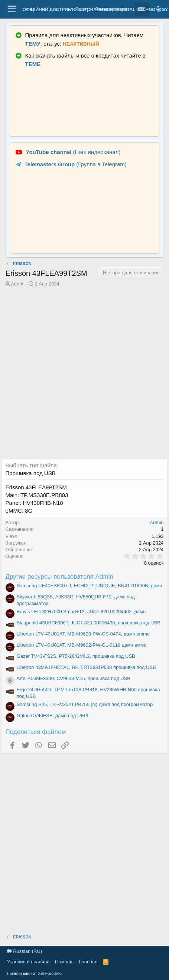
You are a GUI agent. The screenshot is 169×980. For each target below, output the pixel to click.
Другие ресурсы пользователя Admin (59, 577)
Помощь (64, 962)
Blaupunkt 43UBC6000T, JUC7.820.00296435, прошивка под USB (89, 623)
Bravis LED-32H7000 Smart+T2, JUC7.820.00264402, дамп (81, 612)
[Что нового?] (158, 9)
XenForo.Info (50, 973)
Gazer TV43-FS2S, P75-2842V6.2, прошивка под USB (76, 656)
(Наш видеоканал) (73, 152)
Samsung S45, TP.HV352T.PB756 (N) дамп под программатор (85, 704)
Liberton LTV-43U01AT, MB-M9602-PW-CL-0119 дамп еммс (82, 645)
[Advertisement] (84, 374)
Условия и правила (28, 962)
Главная (88, 962)
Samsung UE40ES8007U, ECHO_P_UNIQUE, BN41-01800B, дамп (90, 586)
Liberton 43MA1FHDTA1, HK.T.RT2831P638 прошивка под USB (86, 667)
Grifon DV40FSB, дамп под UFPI (53, 716)
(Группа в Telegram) (76, 164)
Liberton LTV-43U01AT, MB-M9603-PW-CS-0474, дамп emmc (83, 634)
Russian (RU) (25, 951)
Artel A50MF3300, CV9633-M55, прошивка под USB (74, 678)
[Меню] (12, 9)
